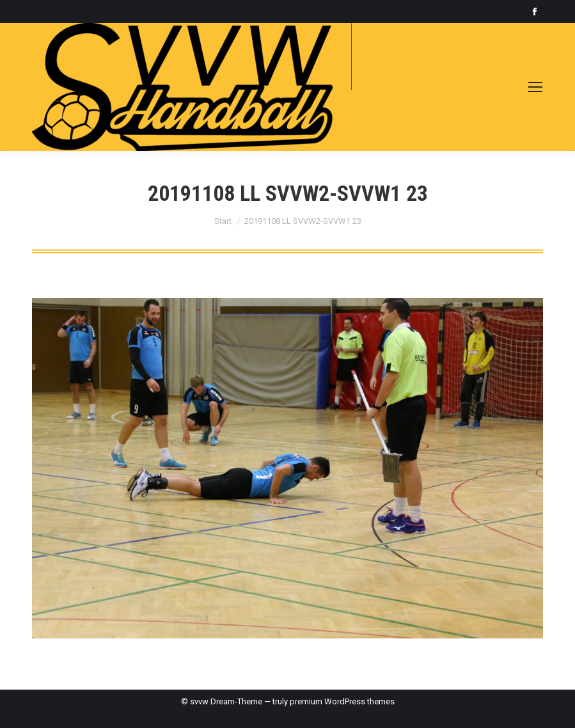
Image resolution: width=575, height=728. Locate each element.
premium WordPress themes (342, 701)
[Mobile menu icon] (535, 87)
